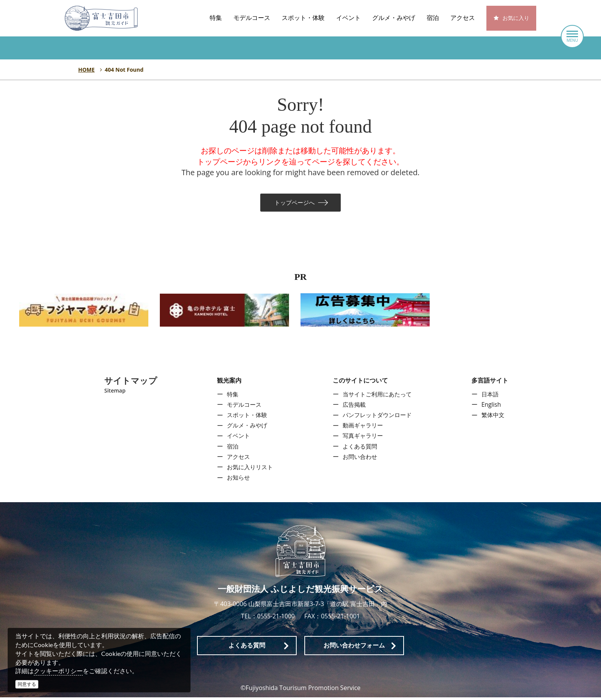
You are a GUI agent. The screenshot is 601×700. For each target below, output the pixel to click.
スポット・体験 (303, 18)
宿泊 (433, 18)
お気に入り (516, 18)
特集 (216, 18)
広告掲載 (353, 408)
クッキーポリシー (58, 671)
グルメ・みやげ (394, 18)
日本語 (492, 397)
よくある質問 (360, 449)
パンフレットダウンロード (378, 418)
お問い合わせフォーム (354, 648)
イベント (348, 18)
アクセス (463, 18)
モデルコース (252, 18)
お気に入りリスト (249, 470)
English (493, 408)
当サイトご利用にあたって (378, 397)
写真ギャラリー (363, 439)
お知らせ (236, 480)
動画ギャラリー (363, 428)
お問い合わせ (360, 460)
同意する (27, 684)
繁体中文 (495, 418)
